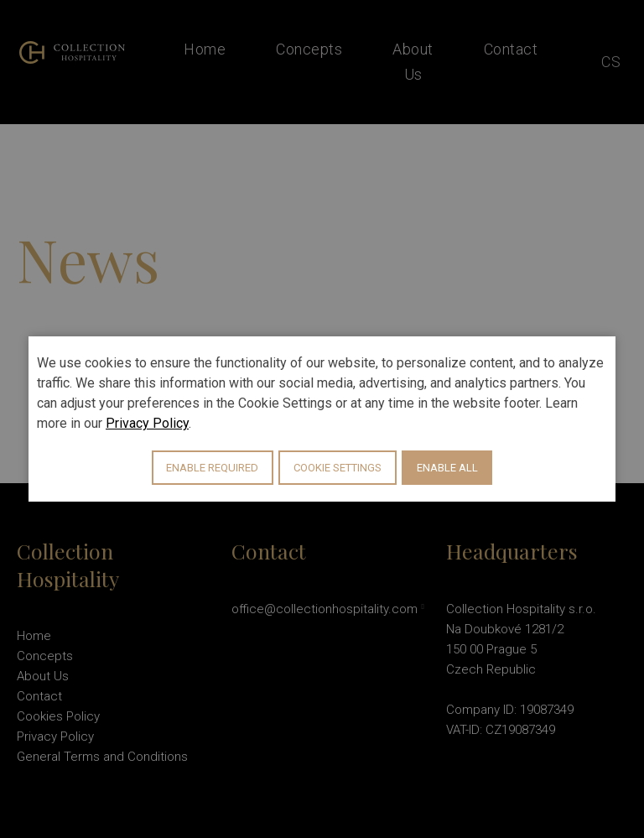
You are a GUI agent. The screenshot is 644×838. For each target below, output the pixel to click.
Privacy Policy (147, 423)
